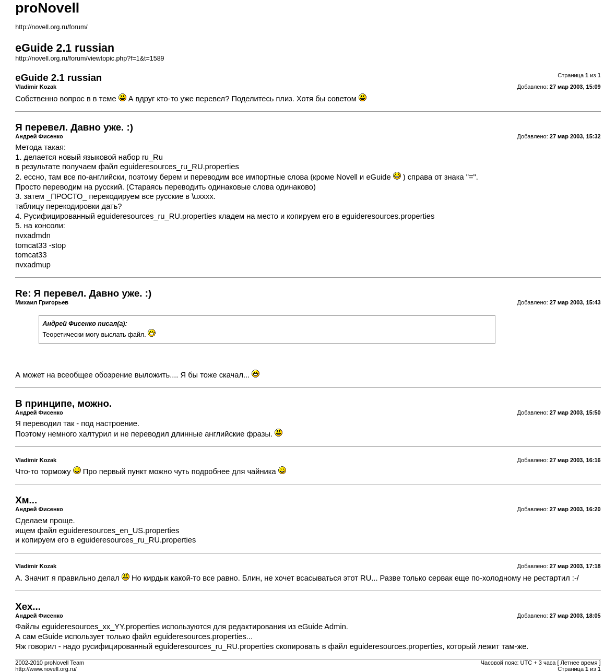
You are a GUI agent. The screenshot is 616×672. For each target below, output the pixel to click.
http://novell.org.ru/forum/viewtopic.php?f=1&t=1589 (90, 58)
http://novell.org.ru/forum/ (51, 27)
